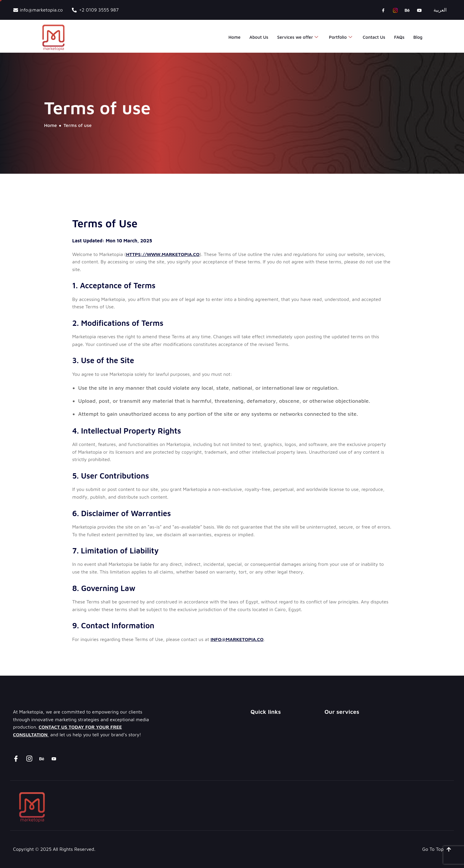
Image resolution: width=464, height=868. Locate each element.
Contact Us (374, 37)
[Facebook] (383, 10)
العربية (440, 10)
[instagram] (395, 10)
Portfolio (340, 37)
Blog (418, 37)
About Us (259, 37)
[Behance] (407, 10)
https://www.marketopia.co (163, 254)
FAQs (399, 37)
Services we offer (298, 37)
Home (235, 37)
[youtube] (419, 10)
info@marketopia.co (237, 639)
